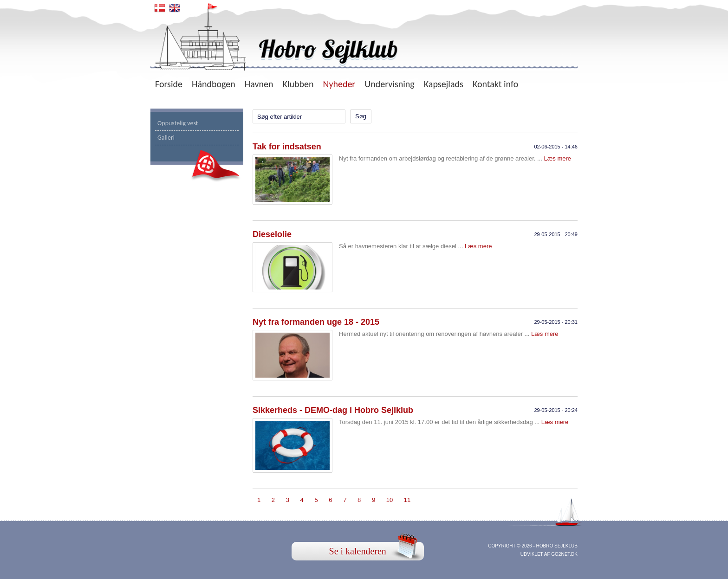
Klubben (298, 84)
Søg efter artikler (279, 117)
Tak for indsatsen (287, 147)
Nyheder (339, 84)
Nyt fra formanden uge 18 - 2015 (316, 322)
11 (407, 500)
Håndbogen (214, 84)
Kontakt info (495, 84)
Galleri (166, 138)
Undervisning (389, 84)
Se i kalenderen (358, 551)
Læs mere (558, 158)
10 (390, 500)
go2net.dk (564, 554)
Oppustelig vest (178, 123)
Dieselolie (272, 234)
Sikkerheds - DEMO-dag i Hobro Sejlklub (333, 410)
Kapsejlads (444, 84)
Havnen (259, 84)
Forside (169, 84)
